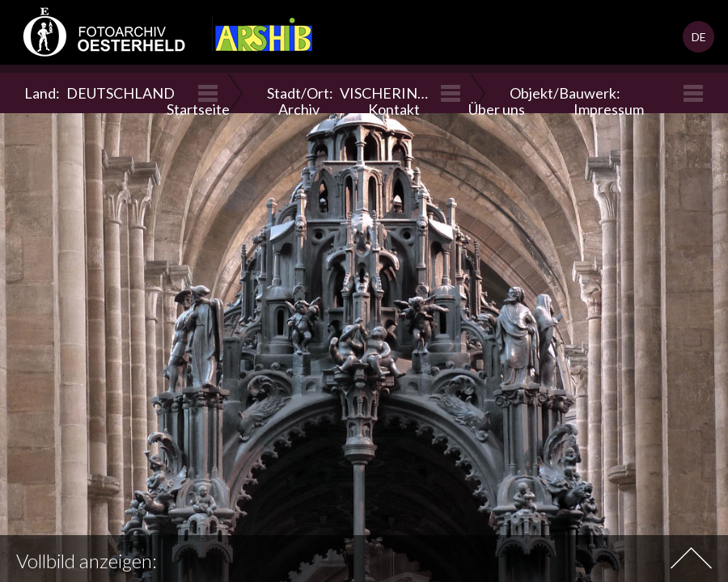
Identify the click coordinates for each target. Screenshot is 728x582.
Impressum (609, 109)
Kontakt (394, 109)
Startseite (198, 109)
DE (699, 37)
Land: (99, 93)
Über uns (497, 109)
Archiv (299, 109)
